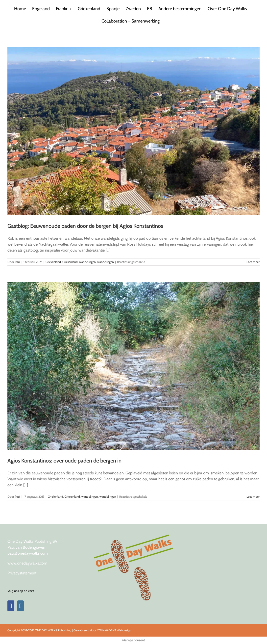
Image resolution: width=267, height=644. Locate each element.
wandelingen (87, 262)
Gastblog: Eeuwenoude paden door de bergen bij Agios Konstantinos (85, 226)
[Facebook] (11, 606)
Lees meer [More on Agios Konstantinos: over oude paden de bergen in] (253, 497)
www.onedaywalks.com (27, 563)
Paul (18, 262)
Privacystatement (22, 573)
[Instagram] (21, 606)
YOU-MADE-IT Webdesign (114, 630)
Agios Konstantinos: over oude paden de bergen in (64, 461)
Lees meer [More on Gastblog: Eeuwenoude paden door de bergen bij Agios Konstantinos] (253, 262)
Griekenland (53, 262)
